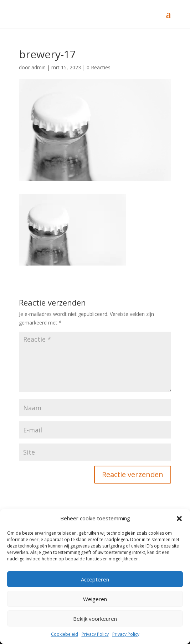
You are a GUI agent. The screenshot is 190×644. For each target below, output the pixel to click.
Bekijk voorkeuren (95, 619)
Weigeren (95, 599)
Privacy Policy (95, 634)
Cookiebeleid (65, 634)
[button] (179, 519)
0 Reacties (99, 67)
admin (38, 67)
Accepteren (95, 579)
